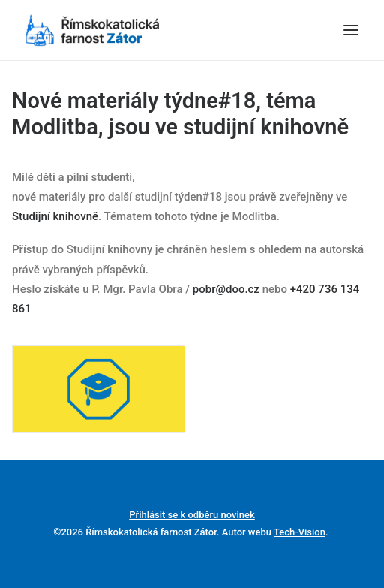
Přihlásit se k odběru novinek (192, 515)
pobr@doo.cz (226, 289)
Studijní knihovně (55, 216)
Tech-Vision (300, 532)
